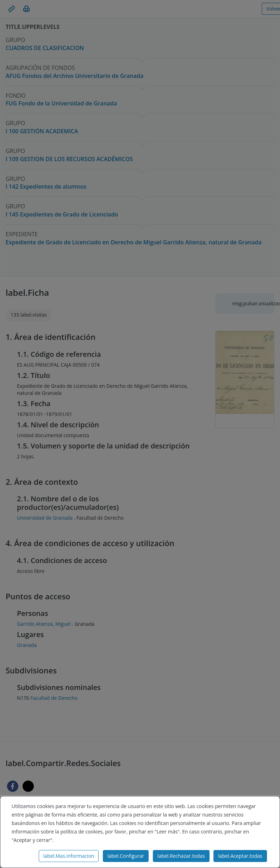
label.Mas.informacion (69, 856)
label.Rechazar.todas (181, 856)
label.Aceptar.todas (240, 856)
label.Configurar (126, 856)
